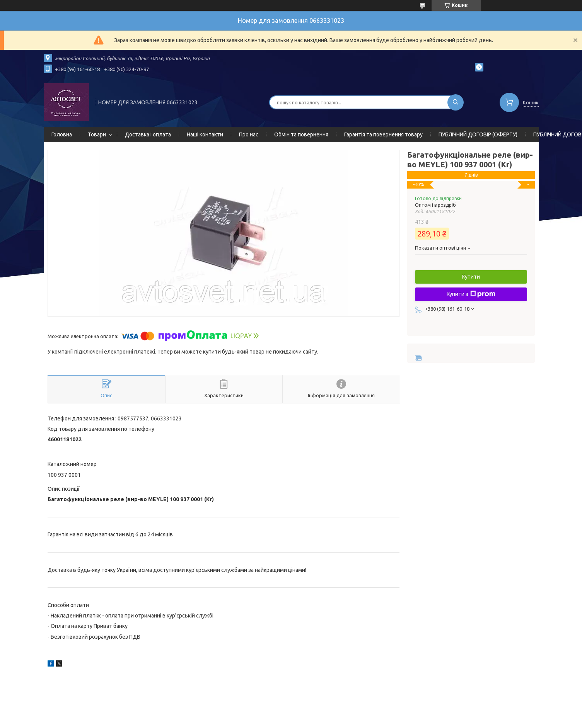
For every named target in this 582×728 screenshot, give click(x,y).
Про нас (249, 134)
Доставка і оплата (148, 134)
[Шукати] (456, 102)
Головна (62, 134)
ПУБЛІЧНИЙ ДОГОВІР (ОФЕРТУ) (478, 134)
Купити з (471, 294)
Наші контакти (205, 134)
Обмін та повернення (301, 134)
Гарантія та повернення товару (383, 134)
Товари (97, 134)
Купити (471, 277)
